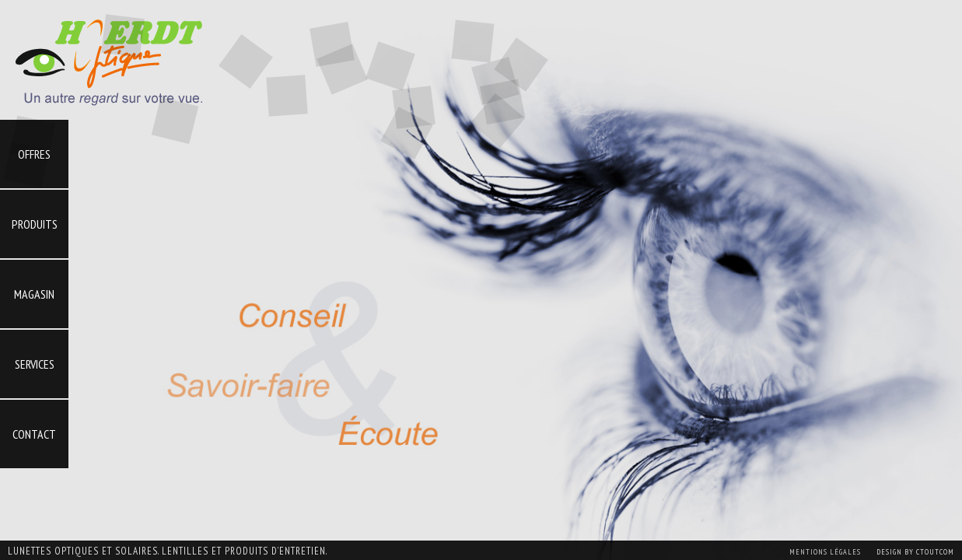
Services (35, 364)
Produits (35, 224)
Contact (34, 434)
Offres (34, 154)
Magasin (34, 294)
